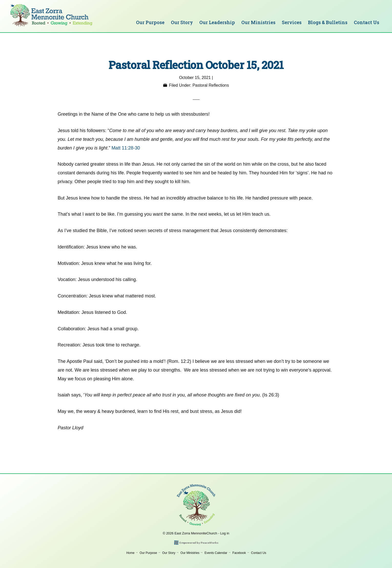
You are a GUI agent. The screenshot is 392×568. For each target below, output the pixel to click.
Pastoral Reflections (211, 85)
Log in (225, 533)
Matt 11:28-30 (126, 148)
